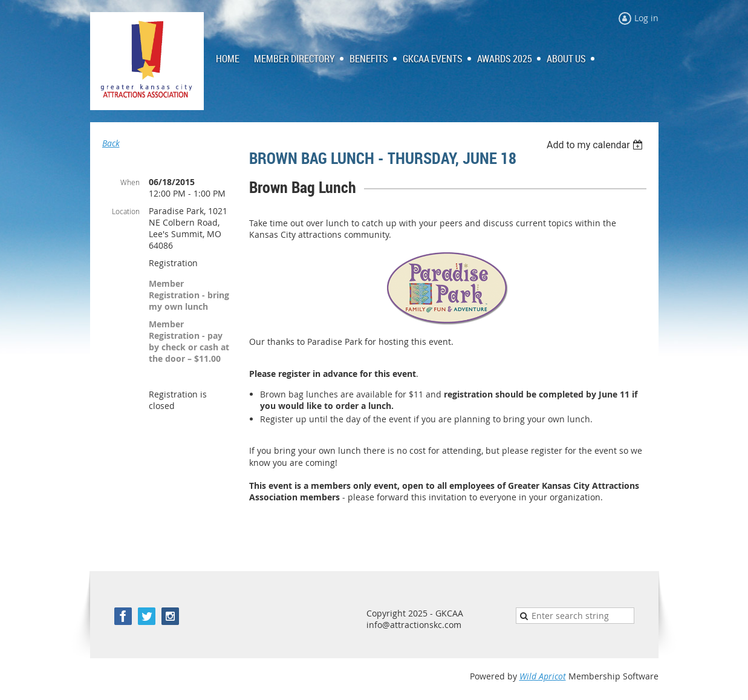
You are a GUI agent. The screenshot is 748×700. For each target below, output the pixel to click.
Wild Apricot (543, 676)
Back (111, 143)
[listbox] (597, 145)
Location (126, 211)
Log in (646, 18)
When (130, 182)
